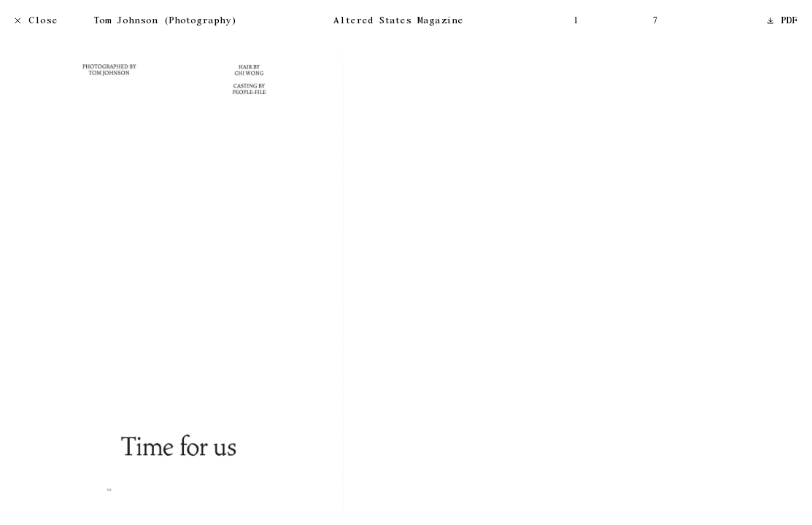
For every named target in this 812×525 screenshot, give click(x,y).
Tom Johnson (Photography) (165, 22)
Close (36, 22)
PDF (783, 22)
